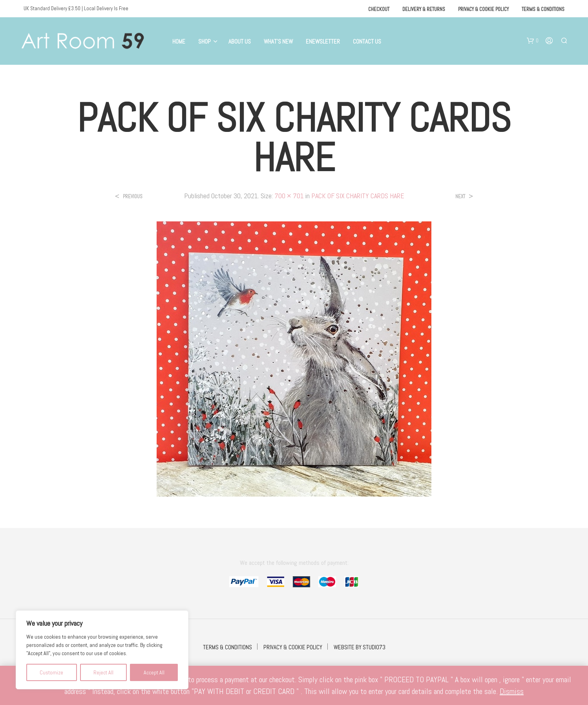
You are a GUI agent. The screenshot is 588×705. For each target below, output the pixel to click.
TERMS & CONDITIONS (227, 647)
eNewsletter (323, 41)
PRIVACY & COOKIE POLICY (293, 647)
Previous (133, 196)
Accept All (154, 672)
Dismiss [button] (512, 691)
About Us (240, 41)
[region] (102, 650)
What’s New (278, 41)
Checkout (379, 9)
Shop (205, 41)
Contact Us (367, 41)
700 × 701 (289, 196)
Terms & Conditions (543, 9)
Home (179, 41)
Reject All (103, 672)
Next (460, 196)
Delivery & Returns (424, 9)
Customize (51, 672)
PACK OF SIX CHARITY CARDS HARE (358, 196)
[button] (533, 41)
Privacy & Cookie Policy (483, 9)
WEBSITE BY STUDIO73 (360, 647)
